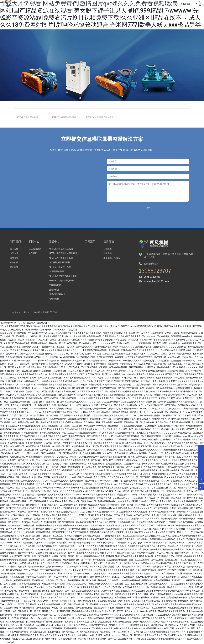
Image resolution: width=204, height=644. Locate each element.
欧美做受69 (69, 608)
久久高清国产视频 (139, 584)
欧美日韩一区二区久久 (171, 498)
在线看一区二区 (59, 556)
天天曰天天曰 (10, 409)
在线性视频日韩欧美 (174, 446)
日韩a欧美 (46, 460)
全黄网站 (46, 498)
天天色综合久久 (192, 481)
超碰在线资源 (107, 597)
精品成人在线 (91, 412)
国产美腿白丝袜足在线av (105, 501)
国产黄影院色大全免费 (170, 395)
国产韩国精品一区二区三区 (189, 573)
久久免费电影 (174, 577)
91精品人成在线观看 (59, 340)
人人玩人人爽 (79, 450)
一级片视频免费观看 (81, 415)
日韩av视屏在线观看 (86, 498)
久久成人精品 (190, 364)
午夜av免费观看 (31, 570)
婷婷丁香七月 (127, 505)
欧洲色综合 (39, 519)
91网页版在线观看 (189, 333)
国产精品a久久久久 (85, 347)
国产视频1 (57, 532)
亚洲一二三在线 (119, 632)
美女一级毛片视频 (8, 529)
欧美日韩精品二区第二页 (83, 446)
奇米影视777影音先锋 (72, 563)
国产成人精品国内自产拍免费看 (55, 470)
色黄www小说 (12, 354)
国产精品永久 (148, 347)
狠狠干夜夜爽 (124, 601)
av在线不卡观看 (172, 333)
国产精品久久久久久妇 (104, 443)
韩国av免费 (123, 333)
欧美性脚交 (188, 385)
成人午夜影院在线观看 (144, 378)
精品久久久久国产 (23, 453)
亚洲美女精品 (164, 426)
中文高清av (175, 409)
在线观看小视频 (11, 608)
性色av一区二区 (122, 491)
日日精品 (94, 532)
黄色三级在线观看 (117, 474)
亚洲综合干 (146, 381)
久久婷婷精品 (72, 567)
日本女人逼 (74, 501)
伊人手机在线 (106, 419)
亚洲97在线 (114, 350)
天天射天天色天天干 (122, 498)
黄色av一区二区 (194, 491)
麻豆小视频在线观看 (184, 505)
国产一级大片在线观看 (73, 553)
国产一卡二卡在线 (9, 474)
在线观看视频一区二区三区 (148, 573)
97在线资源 (70, 498)
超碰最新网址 (166, 439)
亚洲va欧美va (83, 536)
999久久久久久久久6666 (104, 343)
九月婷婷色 (150, 367)
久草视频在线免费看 (19, 632)
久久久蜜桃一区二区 (157, 460)
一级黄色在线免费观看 (86, 488)
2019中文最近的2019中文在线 (139, 357)
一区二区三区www (70, 433)
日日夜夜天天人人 (25, 573)
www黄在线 (192, 412)
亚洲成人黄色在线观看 (57, 508)
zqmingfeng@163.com (156, 281)
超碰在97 (116, 577)
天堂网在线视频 (184, 354)
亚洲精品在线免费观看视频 (130, 395)
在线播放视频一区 (76, 467)
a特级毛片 (59, 364)
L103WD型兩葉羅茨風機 (27, 117)
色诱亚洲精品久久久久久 (135, 391)
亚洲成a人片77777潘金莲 (174, 474)
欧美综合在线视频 (171, 470)
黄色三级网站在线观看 (156, 615)
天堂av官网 (196, 371)
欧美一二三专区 (37, 378)
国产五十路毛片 (176, 532)
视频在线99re (171, 560)
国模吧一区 (103, 488)
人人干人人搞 (187, 457)
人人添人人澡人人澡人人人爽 (123, 415)
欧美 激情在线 (147, 556)
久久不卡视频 (161, 639)
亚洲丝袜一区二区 (58, 601)
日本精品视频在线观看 (110, 532)
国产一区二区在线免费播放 (109, 587)
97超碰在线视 (38, 402)
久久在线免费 (193, 474)
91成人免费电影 (159, 364)
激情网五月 (139, 519)
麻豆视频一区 (77, 412)
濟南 (45, 312)
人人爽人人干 (91, 546)
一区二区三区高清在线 (88, 495)
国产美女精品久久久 (158, 584)
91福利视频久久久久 (137, 488)
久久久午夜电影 (107, 495)
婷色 (91, 522)
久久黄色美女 (139, 402)
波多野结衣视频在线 (131, 580)
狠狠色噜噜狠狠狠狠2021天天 (14, 560)
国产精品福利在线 (8, 422)
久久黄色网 (101, 639)
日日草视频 (57, 628)
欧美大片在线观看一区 (62, 405)
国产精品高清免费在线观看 (33, 354)
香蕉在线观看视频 (118, 488)
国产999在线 (191, 549)
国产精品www (168, 573)
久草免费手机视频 (83, 354)
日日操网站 (176, 336)
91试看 (200, 539)
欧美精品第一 (114, 426)
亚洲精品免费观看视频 (102, 405)
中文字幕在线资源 (109, 433)
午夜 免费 (88, 570)
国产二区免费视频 (89, 367)
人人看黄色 (115, 374)
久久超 (93, 519)
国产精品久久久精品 (151, 563)
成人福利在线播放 (42, 405)
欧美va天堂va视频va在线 (37, 601)
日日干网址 (19, 615)
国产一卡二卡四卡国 (176, 512)
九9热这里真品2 (101, 573)
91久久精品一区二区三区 (46, 587)
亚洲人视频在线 (182, 567)
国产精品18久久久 (124, 594)
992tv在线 (67, 450)
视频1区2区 (29, 625)
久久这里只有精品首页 (70, 549)
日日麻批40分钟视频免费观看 (77, 378)
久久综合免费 (186, 625)
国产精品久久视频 (142, 364)
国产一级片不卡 (121, 563)
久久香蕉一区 (105, 436)
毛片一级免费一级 (76, 604)
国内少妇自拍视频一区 (14, 446)
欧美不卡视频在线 (98, 580)
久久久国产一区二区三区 (37, 340)
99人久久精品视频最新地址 (13, 439)
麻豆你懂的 (131, 628)
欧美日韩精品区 (8, 573)
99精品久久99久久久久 (192, 577)
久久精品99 (134, 333)
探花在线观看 (95, 385)
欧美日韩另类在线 (123, 597)
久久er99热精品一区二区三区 (110, 611)
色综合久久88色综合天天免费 (132, 522)
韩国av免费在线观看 (118, 367)
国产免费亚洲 (14, 522)
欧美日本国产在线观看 (146, 570)
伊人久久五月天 (155, 391)
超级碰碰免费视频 (140, 546)
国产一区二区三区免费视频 (120, 639)
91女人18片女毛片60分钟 (54, 584)
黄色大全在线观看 (96, 618)
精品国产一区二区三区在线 (63, 597)
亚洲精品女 (34, 560)
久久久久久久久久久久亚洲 (48, 573)
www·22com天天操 (59, 501)
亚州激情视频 (72, 505)
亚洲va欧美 (88, 364)
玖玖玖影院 (138, 498)
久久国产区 (9, 343)
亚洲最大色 (70, 395)
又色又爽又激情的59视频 (21, 457)
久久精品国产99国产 (82, 573)
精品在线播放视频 (36, 567)
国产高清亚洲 (125, 529)
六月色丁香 (117, 481)
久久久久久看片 (17, 577)
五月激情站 (138, 398)
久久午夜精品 (134, 618)
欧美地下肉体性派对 (126, 525)
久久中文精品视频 (161, 429)
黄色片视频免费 (191, 584)
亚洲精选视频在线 (34, 398)
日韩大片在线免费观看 (78, 419)
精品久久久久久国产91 (77, 584)
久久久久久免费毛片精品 (154, 622)
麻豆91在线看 (107, 594)
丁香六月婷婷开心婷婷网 (149, 415)
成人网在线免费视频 (191, 594)
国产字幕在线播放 (108, 395)
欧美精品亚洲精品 (173, 436)
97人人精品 (84, 474)
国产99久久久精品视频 (88, 395)
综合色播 (168, 450)
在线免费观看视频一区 (151, 470)
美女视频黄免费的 (169, 519)
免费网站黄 (87, 549)
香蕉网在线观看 (50, 412)
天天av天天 (186, 611)
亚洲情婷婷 (19, 391)
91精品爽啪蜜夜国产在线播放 (126, 436)
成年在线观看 (172, 484)
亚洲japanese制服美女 (22, 361)
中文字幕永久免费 (162, 340)
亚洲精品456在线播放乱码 (168, 594)
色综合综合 (158, 446)
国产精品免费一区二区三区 (34, 539)
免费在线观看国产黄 (189, 460)
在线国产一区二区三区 (120, 625)
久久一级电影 (6, 580)
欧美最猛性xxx (100, 608)
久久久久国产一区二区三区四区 (154, 508)
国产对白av (161, 443)
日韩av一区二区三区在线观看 (136, 635)
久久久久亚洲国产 (112, 378)
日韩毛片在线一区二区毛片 (106, 549)
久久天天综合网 (194, 529)
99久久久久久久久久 (166, 433)
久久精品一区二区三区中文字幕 (161, 354)
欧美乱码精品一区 (40, 467)
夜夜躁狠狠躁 (145, 343)
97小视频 (169, 522)
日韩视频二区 (99, 354)
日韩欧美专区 (173, 622)
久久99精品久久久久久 (159, 409)
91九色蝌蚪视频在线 (117, 470)
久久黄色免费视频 (12, 481)
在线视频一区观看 (172, 391)
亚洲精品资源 (190, 615)
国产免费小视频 (160, 343)
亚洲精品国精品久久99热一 (55, 367)
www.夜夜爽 (158, 412)
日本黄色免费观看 (120, 412)
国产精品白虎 (7, 453)
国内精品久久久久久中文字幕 (60, 354)
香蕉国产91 (25, 364)
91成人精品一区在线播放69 (116, 460)
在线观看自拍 (168, 632)
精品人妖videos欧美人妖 (187, 591)
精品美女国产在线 (26, 422)
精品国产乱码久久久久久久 (101, 584)
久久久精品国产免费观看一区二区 (41, 615)
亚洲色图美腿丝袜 (182, 450)
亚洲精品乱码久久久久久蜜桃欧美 (171, 347)
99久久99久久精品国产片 (29, 498)
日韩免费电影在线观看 (11, 495)
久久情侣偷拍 (14, 539)
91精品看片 (62, 543)
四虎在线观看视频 (8, 429)
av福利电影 (119, 628)
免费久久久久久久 (164, 378)
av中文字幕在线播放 (102, 381)
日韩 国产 (8, 391)
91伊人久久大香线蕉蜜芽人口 (74, 491)
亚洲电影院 (108, 336)
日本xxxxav (86, 560)
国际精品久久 (126, 519)
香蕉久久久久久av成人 (75, 525)
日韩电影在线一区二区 (156, 577)
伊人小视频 (140, 505)
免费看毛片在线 (158, 587)
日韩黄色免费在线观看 (104, 567)
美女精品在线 (104, 412)
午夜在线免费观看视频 (132, 426)
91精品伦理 (179, 378)
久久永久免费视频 (105, 439)
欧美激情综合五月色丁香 (140, 446)
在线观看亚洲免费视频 (117, 560)
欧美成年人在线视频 (110, 539)
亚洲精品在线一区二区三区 (134, 409)
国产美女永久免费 (84, 608)
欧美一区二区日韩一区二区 (30, 512)
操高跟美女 (113, 364)
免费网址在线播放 (20, 618)
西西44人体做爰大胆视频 (55, 477)
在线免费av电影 (43, 488)
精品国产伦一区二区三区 (119, 450)
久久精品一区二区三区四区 (83, 439)
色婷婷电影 (132, 474)
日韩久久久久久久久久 (154, 484)
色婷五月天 (181, 632)
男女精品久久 (193, 402)
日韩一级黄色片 (23, 477)
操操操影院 (49, 457)
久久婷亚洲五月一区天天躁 (164, 515)
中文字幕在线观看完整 (158, 488)
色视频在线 (192, 632)
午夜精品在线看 (27, 436)
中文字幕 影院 (44, 446)
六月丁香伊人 (113, 371)
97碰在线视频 (50, 522)
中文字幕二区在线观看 (36, 577)
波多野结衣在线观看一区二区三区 (48, 536)
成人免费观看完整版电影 (152, 436)
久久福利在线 (150, 532)
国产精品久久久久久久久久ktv (35, 481)
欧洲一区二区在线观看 (11, 470)
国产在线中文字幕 (100, 625)
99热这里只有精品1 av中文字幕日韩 (27, 350)
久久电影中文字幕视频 (154, 467)
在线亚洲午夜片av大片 (41, 374)
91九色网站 (107, 563)
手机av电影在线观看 (152, 549)
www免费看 (108, 491)
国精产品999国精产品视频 (83, 357)
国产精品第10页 (190, 498)
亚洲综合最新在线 (39, 343)
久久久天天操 (6, 333)
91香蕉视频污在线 (71, 560)
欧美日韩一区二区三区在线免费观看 (39, 388)
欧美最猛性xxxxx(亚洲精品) (163, 539)
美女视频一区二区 (138, 460)
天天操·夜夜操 (120, 340)
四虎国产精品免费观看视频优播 (176, 563)
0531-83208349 (152, 277)
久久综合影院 (10, 378)
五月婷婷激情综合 (18, 505)
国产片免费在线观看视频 (124, 419)
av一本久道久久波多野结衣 (157, 543)
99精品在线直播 (22, 343)
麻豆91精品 (184, 371)
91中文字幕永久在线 (85, 635)
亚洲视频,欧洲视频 (14, 381)
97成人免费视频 (174, 604)
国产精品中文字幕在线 (128, 388)
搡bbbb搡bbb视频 (32, 357)
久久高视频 (163, 532)
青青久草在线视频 (119, 512)
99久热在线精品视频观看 (48, 422)
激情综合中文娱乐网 (32, 347)
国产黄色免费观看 (74, 333)
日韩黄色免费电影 (101, 512)
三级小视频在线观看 (15, 515)
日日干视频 (173, 460)
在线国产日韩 (186, 570)
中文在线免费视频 (99, 474)
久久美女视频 (64, 615)
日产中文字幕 (86, 567)
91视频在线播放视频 (144, 639)
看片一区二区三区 (166, 525)
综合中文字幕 (137, 491)
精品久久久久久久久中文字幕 (180, 587)
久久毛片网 (175, 488)
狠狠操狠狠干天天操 (13, 625)
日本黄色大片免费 (178, 501)
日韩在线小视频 (151, 395)
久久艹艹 (136, 608)
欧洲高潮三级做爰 (118, 591)
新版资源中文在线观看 (173, 549)
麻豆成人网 (16, 385)
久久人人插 (59, 436)
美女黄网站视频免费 (15, 622)
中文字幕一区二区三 (61, 446)
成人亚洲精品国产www (126, 567)
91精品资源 (60, 625)
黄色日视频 (171, 536)
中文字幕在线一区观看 (171, 385)
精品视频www (172, 625)
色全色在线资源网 (179, 543)
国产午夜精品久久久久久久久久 (15, 374)
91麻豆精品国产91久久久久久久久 (147, 450)
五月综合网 (126, 350)
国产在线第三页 (189, 361)
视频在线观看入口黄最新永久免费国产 (81, 539)
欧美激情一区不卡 (193, 446)
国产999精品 (171, 405)
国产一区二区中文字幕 (58, 577)
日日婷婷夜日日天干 (29, 635)
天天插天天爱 (135, 336)
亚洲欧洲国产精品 (103, 347)
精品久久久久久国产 (160, 374)
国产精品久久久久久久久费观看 (33, 429)
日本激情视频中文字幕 (53, 639)
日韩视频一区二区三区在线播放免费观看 (62, 443)
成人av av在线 (68, 488)
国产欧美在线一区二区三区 (67, 371)
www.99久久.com (73, 364)
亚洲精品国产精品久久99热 (178, 467)
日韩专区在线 (157, 333)
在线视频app (180, 529)
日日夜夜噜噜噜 (55, 539)
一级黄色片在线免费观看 (29, 584)
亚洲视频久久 (57, 591)
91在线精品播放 (164, 367)
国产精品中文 (134, 470)
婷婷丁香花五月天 (30, 470)
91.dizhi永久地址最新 (185, 628)
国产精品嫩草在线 (66, 522)
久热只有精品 (143, 539)
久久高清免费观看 (14, 357)
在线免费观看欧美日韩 (61, 594)
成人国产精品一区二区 (20, 556)
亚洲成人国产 (69, 532)
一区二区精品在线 (187, 560)
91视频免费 (7, 491)
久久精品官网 (150, 426)
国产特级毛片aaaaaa (184, 522)
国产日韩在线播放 (187, 519)
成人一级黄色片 (33, 515)
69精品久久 (91, 467)
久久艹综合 (99, 570)
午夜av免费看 (90, 333)
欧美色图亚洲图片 (114, 464)
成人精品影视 (125, 385)
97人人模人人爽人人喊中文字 (38, 464)
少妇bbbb (137, 622)
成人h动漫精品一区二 (175, 412)
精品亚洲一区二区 (16, 340)
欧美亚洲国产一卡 (36, 505)
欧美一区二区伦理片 (41, 556)
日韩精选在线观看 (96, 464)
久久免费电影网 (17, 398)
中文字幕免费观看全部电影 (95, 350)
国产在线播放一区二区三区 (93, 371)
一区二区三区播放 (58, 467)
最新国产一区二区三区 (18, 460)
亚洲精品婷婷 (20, 333)
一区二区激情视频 (50, 357)
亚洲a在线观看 (131, 481)
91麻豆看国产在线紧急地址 (151, 567)
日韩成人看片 (126, 549)
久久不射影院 (28, 532)
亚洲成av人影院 (158, 597)
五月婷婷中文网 (131, 422)
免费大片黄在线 (166, 505)
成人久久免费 (10, 584)
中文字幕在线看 (153, 519)
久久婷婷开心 (114, 580)
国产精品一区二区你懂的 (192, 470)
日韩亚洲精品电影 (30, 433)
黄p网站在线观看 (159, 361)
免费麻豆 (94, 419)
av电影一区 (38, 453)
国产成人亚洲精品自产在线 (177, 453)
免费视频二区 (26, 405)
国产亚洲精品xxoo (64, 336)
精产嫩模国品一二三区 (110, 515)
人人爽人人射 (48, 515)
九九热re (5, 350)
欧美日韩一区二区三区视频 (26, 450)
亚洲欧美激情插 (43, 532)
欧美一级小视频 (42, 594)
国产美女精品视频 (109, 457)
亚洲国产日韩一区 (51, 611)
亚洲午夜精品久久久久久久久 (77, 628)
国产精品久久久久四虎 (102, 628)
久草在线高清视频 (16, 443)
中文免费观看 (126, 364)
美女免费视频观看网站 (20, 467)
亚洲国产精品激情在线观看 (28, 426)
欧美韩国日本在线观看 (127, 443)
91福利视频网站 (27, 608)
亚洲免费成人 (85, 343)
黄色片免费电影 (128, 539)
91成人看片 (110, 525)
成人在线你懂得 (175, 615)
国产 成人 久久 (149, 336)
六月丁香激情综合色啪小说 (173, 491)
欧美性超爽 (77, 422)
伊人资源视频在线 (12, 433)
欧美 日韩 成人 (144, 419)
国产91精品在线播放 (75, 591)
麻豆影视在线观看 (184, 388)
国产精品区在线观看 (89, 632)
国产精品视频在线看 (79, 577)
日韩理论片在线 (85, 477)
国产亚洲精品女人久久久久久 (37, 628)
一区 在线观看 (176, 584)
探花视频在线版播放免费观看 (50, 525)
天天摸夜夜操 (121, 439)
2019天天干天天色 (20, 484)
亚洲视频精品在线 (108, 388)
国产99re (168, 635)
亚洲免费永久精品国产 (132, 532)
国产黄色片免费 (147, 422)
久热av (128, 398)
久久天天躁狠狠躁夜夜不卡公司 (52, 604)
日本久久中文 (52, 519)
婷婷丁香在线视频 (150, 439)
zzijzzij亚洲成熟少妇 (144, 536)
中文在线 (10, 426)
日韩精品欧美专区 (190, 391)
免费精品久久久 (175, 364)
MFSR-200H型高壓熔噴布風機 (100, 117)
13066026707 (155, 271)
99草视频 (119, 357)
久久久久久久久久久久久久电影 (120, 570)
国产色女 (169, 567)
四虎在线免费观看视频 (55, 512)
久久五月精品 (157, 635)
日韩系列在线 (189, 477)
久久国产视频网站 (34, 443)
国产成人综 (130, 611)
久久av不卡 (88, 443)
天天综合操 (97, 615)
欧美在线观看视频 (162, 580)
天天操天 (31, 439)
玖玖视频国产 (193, 501)
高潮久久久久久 (88, 587)
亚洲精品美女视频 (44, 436)
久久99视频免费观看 (147, 628)
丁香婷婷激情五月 (124, 495)
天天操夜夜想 (82, 532)
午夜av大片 (33, 333)
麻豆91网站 (23, 409)
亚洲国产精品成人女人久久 (108, 635)
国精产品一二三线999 (168, 570)
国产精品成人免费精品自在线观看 (36, 563)
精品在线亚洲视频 (18, 501)
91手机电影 (147, 580)
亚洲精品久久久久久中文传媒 (190, 525)
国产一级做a (53, 491)
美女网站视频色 (159, 419)
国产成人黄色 (6, 450)
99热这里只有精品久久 (30, 474)
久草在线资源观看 (54, 378)
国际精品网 (198, 570)
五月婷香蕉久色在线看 (112, 422)
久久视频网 (65, 415)
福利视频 (103, 367)
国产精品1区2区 (158, 529)
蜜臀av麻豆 (62, 388)
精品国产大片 (24, 529)
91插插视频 (64, 361)
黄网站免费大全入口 (81, 615)
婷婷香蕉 (41, 385)
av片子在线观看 (147, 388)
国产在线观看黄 (43, 608)
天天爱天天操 (85, 429)
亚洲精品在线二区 (33, 381)
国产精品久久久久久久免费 (65, 460)
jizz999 (61, 395)
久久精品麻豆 (54, 632)
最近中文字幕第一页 (184, 553)
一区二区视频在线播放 (38, 501)
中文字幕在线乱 (142, 374)
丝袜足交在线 (84, 398)
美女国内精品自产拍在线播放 (175, 601)
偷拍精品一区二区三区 (32, 522)
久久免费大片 (178, 340)
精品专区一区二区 (24, 546)
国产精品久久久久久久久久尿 (136, 587)
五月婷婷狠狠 (36, 409)
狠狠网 (113, 522)
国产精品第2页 (127, 354)
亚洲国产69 (196, 419)
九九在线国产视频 (109, 402)
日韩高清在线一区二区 (11, 532)
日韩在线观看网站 (152, 632)
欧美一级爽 (37, 477)
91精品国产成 (115, 361)
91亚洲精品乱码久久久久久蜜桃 (166, 477)
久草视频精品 (183, 618)
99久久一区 (57, 608)
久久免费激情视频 (93, 553)
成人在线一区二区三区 (81, 381)
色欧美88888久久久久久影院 (92, 505)
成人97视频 (66, 422)
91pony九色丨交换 (134, 543)
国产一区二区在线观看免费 (151, 405)
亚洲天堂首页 (144, 474)
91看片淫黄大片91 (125, 429)
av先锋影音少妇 (167, 591)
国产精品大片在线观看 (147, 457)
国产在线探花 (52, 415)
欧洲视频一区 (77, 361)
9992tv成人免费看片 (138, 453)
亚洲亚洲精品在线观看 (180, 422)
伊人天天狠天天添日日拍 (41, 618)
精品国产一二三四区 (15, 604)
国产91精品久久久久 (96, 450)
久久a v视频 (97, 378)
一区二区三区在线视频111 (69, 453)
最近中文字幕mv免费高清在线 (88, 336)
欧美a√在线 (23, 378)
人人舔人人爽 (56, 495)
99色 (135, 495)
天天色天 (73, 474)
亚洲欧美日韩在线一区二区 (71, 546)
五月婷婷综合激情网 (90, 433)
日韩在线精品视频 (68, 398)
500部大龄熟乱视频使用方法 (55, 391)
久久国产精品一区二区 (91, 484)
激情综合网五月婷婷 (178, 639)
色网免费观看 (100, 364)
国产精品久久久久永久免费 (79, 512)
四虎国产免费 (145, 495)
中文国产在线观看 (78, 391)
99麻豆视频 (127, 378)
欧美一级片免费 (196, 597)
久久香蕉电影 (10, 498)
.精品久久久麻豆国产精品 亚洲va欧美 (23, 549)
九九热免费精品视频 (142, 385)
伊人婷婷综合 (128, 577)
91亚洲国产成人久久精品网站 (137, 361)
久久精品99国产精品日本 (46, 361)
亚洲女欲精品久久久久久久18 (187, 367)
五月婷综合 (9, 546)
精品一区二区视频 (147, 443)
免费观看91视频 (152, 491)
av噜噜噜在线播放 (100, 415)
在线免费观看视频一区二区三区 (119, 536)
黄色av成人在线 (168, 618)
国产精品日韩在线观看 (51, 450)
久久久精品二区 (102, 522)
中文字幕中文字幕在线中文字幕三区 (33, 597)
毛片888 (102, 546)
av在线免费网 (145, 604)
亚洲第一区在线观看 (179, 508)
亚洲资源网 (65, 611)
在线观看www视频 (169, 350)
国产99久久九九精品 (165, 388)
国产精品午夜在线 (114, 391)
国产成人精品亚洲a (55, 622)
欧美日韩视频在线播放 (177, 597)
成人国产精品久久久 (59, 481)
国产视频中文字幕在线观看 (17, 591)
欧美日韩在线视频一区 (52, 426)
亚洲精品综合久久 (79, 340)
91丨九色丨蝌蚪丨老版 (144, 594)
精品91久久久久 (74, 350)
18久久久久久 (55, 429)
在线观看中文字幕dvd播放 (100, 340)
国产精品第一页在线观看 (193, 488)
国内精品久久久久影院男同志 (56, 381)
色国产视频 (72, 343)
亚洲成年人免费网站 (17, 567)
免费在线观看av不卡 (130, 556)
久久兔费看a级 (29, 385)
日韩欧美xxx (87, 501)
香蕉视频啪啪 (177, 481)
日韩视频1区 (135, 439)
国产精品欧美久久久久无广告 (35, 419)
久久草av (140, 577)
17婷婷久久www (110, 484)
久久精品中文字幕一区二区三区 (164, 546)
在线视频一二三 (122, 584)
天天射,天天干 (151, 398)
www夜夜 (187, 604)
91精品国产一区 (110, 385)
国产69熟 (56, 488)
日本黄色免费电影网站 (43, 364)
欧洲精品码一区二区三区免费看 (136, 515)
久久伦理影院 (100, 477)
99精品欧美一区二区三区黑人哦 (159, 553)
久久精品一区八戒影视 (66, 457)
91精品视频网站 (136, 367)
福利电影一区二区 (57, 343)
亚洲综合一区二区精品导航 (154, 608)
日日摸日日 (113, 477)
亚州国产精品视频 (141, 597)
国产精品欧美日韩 (196, 347)
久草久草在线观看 (55, 385)
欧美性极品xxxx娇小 (55, 567)
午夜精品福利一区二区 (78, 580)
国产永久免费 (58, 498)
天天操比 (181, 402)
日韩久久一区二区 (179, 495)
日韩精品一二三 (156, 453)
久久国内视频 (71, 639)
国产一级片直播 (135, 632)
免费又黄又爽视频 (105, 357)
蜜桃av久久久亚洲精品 (149, 481)
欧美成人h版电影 (61, 464)
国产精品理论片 (136, 553)
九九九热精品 (28, 495)
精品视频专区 (113, 354)
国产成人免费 (157, 560)
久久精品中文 (146, 340)
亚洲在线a (133, 405)
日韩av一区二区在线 (73, 426)
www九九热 (65, 357)
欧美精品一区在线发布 (69, 587)
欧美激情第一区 (76, 508)
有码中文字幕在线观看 (116, 618)
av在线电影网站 (15, 628)
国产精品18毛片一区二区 (97, 374)
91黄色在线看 (24, 536)
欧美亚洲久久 (189, 398)
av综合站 (136, 601)
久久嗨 (169, 529)
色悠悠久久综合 (33, 391)
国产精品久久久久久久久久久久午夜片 (88, 470)
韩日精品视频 (121, 336)
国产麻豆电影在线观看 (50, 433)
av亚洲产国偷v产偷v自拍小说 (82, 543)
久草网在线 (31, 604)
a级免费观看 (84, 460)
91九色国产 (108, 453)
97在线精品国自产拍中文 (96, 361)
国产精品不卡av (70, 429)
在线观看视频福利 (71, 484)
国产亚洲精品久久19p (22, 336)
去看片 (156, 385)
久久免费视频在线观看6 (73, 374)
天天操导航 (173, 371)
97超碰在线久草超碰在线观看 (126, 381)
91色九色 (136, 371)
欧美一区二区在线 (39, 484)
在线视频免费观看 (155, 522)
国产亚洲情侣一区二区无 (130, 433)
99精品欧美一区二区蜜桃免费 (19, 519)
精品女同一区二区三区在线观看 (26, 639)
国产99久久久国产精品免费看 (86, 594)
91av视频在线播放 (33, 367)
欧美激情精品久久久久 (100, 577)
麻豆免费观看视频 (50, 549)
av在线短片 (188, 336)
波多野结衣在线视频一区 (119, 546)
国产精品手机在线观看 (23, 594)
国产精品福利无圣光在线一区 (93, 409)
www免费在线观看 (127, 501)
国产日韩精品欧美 (157, 512)
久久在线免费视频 (24, 587)
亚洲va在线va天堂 (38, 632)
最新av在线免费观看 (186, 539)
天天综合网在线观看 (122, 622)
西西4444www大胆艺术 (113, 508)
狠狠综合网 (126, 371)
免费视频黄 (140, 354)
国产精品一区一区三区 (140, 412)
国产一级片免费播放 (128, 604)
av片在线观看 (99, 560)
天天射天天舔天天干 (77, 618)
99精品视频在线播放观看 (83, 611)
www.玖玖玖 (109, 615)
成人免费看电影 (185, 536)
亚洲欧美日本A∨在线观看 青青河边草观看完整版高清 (92, 601)
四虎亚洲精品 (60, 529)
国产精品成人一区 (70, 632)
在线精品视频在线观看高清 (49, 553)
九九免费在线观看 (136, 591)
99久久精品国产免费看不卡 (180, 608)
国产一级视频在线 (174, 464)
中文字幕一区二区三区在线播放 (15, 543)
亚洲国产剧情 (55, 484)
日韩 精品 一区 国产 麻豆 (57, 402)
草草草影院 (101, 426)
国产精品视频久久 (106, 467)
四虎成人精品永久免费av (97, 591)
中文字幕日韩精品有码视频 (52, 333)
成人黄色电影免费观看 (146, 611)
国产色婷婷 (70, 536)
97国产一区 (73, 556)
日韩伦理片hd (113, 556)
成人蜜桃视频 (174, 443)
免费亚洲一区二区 (22, 491)
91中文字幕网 (178, 426)
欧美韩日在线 (83, 622)
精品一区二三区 (13, 488)
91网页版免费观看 (194, 426)
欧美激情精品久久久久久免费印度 (71, 515)
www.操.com (127, 374)
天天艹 (199, 436)
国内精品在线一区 (93, 508)
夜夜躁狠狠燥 (121, 453)
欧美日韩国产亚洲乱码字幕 (115, 553)
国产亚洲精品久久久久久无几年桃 (101, 604)
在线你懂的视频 (37, 415)
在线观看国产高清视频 (20, 402)
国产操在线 (92, 436)
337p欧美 (138, 467)
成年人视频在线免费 (187, 515)
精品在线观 (105, 632)
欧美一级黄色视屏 (87, 639)
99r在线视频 (50, 453)
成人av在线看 (82, 522)
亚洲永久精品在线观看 (101, 622)
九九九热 (165, 481)
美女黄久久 (47, 474)
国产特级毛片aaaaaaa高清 (99, 481)
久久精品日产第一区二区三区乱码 (135, 477)
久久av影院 (29, 395)
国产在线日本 (160, 357)
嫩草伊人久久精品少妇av (170, 398)
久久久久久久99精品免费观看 (104, 529)
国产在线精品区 (51, 398)
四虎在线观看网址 (140, 625)
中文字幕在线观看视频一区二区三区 (56, 570)
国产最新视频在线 (76, 388)
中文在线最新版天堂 (187, 343)
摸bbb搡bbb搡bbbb (45, 625)
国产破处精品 (92, 388)
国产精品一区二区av (32, 412)
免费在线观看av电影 (151, 601)
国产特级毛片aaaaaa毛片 (45, 546)
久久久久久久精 (11, 436)
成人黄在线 (152, 505)
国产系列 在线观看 (167, 402)
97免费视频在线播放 (40, 591)
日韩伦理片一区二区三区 (29, 611)
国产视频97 (64, 412)
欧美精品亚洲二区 (92, 563)
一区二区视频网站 (82, 405)
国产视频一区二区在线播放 (43, 543)
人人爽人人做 (174, 357)
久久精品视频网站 (58, 419)
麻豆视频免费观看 (22, 580)
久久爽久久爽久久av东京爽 (122, 573)
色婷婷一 (38, 457)
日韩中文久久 (149, 464)
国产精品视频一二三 (55, 505)
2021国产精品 (10, 611)
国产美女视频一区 (187, 350)
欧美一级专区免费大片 (51, 560)
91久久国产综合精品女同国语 (111, 543)
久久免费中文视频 (92, 422)
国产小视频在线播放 (107, 333)
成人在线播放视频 (161, 495)
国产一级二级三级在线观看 (28, 371)
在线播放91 (48, 371)
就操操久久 (139, 615)
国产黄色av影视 (38, 491)
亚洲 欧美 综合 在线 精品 (79, 625)
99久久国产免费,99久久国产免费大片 (57, 635)
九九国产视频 (149, 433)
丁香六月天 (70, 347)
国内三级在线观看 (179, 374)
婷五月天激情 (39, 508)
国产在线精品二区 (116, 398)
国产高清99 (96, 460)
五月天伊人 (35, 460)
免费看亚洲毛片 (104, 498)
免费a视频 (157, 474)
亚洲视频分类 (38, 580)
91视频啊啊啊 (175, 361)
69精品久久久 (72, 409)
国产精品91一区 (152, 498)
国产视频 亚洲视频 (150, 618)
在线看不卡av (152, 591)
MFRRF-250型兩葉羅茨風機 (63, 117)
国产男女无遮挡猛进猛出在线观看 (112, 446)
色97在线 (57, 563)
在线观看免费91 (77, 481)
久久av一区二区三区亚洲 (104, 429)
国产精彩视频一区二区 (108, 519)
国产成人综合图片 (95, 525)
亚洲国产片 (133, 340)
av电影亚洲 (31, 446)
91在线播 (173, 343)
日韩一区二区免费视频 (44, 336)
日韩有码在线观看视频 (46, 395)
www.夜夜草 (89, 426)
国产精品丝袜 (97, 536)
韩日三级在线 (125, 402)
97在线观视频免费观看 (169, 611)
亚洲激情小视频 (156, 625)
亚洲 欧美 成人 (180, 635)
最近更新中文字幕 (26, 553)
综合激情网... (42, 495)
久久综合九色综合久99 (88, 457)
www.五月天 (188, 357)
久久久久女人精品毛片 (55, 350)
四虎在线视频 (132, 508)
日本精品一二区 (169, 415)
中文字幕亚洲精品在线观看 (92, 556)
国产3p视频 (74, 367)
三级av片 (160, 464)
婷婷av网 (57, 374)
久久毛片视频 (159, 381)
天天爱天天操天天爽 (19, 415)
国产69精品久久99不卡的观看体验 (152, 501)
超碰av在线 (152, 402)
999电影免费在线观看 (75, 436)
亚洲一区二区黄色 (127, 457)
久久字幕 (137, 549)
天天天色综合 (95, 491)
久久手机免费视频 (124, 615)
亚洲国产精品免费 (190, 409)
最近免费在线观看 (143, 429)
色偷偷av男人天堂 (166, 628)
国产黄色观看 (113, 505)
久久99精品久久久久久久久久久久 (182, 381)
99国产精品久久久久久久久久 (146, 350)
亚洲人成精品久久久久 (127, 343)
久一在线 (72, 477)
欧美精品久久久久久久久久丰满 (85, 402)
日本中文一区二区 (141, 529)
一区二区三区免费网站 (54, 409)
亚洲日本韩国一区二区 (169, 457)
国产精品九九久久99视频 (76, 385)
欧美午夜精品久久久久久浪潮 (127, 347)
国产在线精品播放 (182, 439)
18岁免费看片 (121, 405)
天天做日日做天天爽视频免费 (21, 525)
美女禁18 (79, 570)
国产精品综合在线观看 (42, 529)
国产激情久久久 (99, 398)
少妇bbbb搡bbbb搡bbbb (119, 608)
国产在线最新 (163, 336)
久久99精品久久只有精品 (130, 484)
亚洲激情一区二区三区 (53, 347)
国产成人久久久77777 (147, 525)
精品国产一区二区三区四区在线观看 (53, 439)
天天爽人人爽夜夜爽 (138, 512)
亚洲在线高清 (60, 618)
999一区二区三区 (190, 395)
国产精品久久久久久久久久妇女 (74, 519)
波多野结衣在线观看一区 (13, 601)
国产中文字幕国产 (96, 391)
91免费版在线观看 (14, 570)
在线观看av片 (70, 495)
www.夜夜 (145, 333)
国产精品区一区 (61, 474)
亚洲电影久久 (178, 580)
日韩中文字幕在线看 (92, 453)
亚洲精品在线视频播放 (178, 419)
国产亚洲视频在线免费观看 (154, 371)
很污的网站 (135, 563)
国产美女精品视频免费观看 (189, 556)
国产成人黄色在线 (12, 419)
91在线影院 (66, 573)
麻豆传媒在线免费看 (35, 622)
